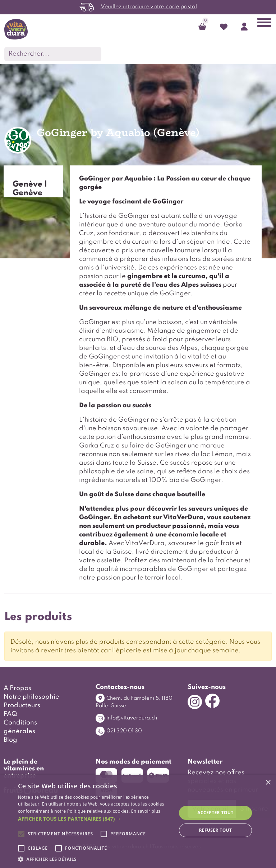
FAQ (10, 714)
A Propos (17, 688)
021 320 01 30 (119, 731)
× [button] (268, 783)
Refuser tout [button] (215, 830)
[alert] (138, 822)
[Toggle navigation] (264, 24)
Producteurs (22, 705)
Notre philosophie (31, 697)
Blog (10, 740)
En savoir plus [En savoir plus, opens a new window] (146, 811)
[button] (95, 819)
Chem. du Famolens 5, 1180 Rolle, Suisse (134, 701)
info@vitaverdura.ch (126, 718)
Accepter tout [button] (215, 813)
